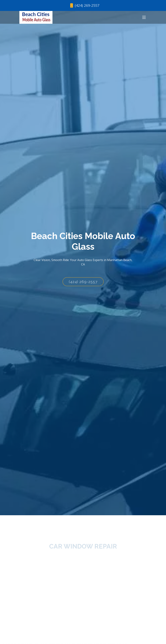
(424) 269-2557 (83, 284)
